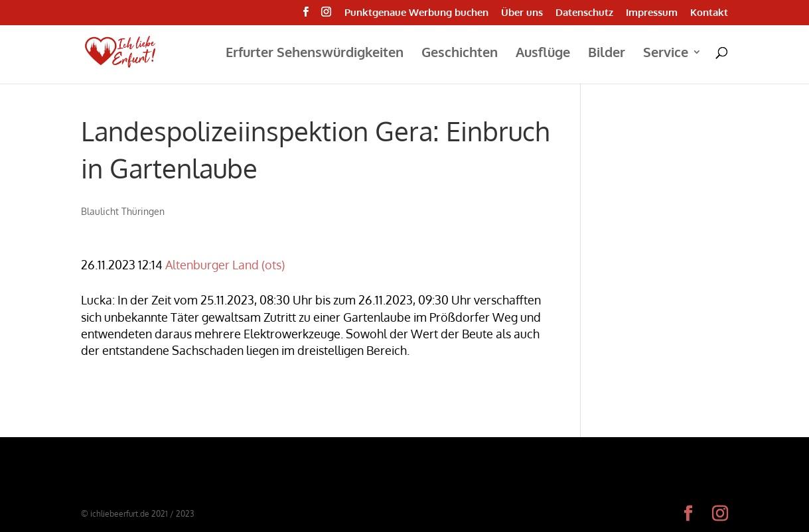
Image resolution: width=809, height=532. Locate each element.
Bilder (607, 54)
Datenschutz (584, 13)
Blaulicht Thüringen (123, 211)
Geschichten (460, 54)
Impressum (652, 13)
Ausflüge (543, 54)
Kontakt (709, 13)
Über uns (522, 13)
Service (666, 54)
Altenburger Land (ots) (225, 265)
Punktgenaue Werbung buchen (416, 13)
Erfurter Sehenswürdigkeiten (315, 54)
